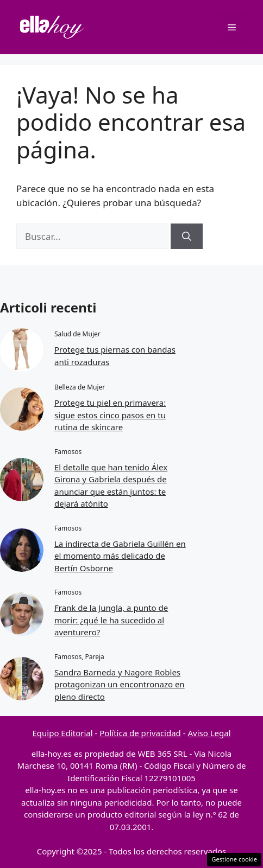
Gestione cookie (234, 859)
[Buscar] (187, 237)
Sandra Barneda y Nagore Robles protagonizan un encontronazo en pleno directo (120, 684)
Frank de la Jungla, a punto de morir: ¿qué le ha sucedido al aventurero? (111, 620)
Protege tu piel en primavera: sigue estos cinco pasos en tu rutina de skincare (110, 415)
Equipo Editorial (62, 733)
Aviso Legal (209, 733)
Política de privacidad (140, 733)
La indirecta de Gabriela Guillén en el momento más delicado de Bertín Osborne (120, 556)
